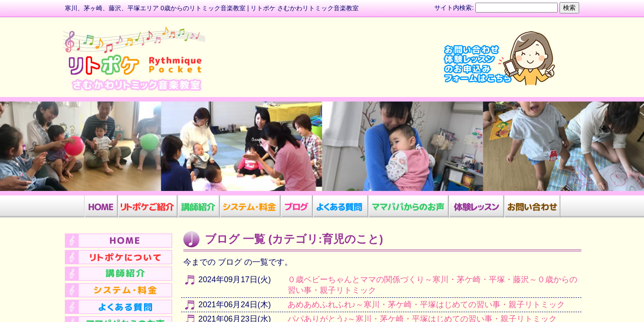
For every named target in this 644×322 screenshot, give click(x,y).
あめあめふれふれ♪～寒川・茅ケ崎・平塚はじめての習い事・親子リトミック (426, 305)
